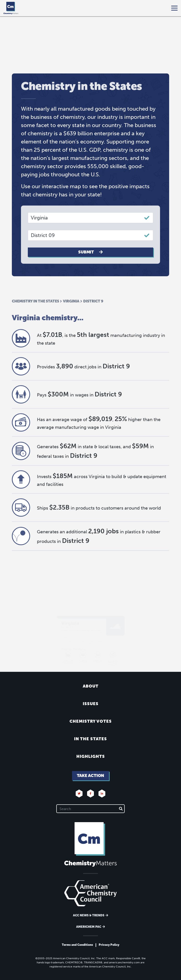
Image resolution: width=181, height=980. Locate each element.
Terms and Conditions (77, 945)
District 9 (93, 319)
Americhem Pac (89, 927)
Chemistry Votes (91, 721)
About (91, 686)
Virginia (71, 319)
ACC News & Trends (89, 915)
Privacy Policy (109, 945)
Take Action (91, 776)
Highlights (91, 756)
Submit (90, 252)
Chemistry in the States (35, 319)
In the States (90, 739)
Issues (91, 704)
